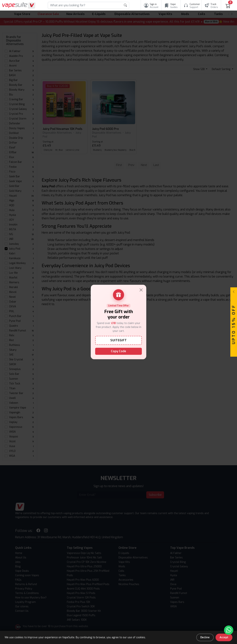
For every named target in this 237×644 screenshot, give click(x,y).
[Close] (141, 290)
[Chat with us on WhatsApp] (229, 630)
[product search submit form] (125, 5)
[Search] (85, 5)
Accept (224, 637)
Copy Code (118, 351)
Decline (205, 637)
